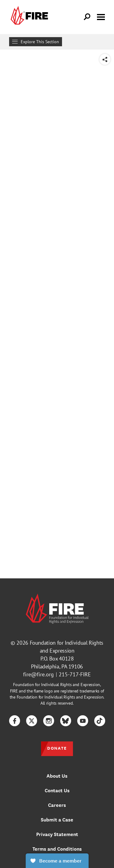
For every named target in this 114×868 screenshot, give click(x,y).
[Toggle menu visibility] (101, 16)
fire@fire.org (38, 674)
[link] (29, 17)
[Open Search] (87, 17)
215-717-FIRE (75, 674)
